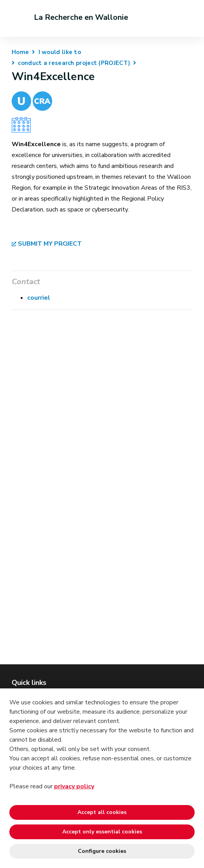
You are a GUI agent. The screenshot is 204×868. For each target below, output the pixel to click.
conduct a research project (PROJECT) (74, 63)
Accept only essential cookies (102, 832)
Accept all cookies (102, 812)
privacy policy (74, 786)
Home (20, 52)
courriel (39, 298)
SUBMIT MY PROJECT (50, 244)
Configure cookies (102, 851)
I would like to (60, 52)
